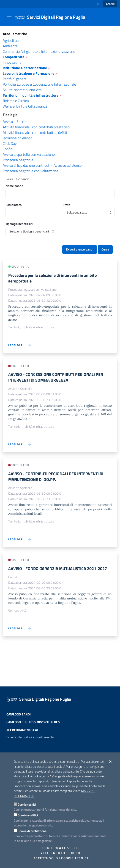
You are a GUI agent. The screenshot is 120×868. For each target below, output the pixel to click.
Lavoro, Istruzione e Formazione (29, 73)
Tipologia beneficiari (19, 224)
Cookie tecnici (27, 804)
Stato (66, 205)
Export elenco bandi (80, 249)
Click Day (10, 143)
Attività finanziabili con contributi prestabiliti (36, 127)
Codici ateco (14, 205)
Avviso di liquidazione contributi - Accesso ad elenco (42, 165)
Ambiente (10, 46)
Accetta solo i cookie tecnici (61, 858)
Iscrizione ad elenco (18, 138)
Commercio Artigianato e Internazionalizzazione (39, 51)
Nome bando (14, 186)
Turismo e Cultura (16, 101)
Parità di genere (15, 79)
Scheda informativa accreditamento (30, 746)
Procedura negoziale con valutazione (30, 171)
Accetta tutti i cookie (61, 853)
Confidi (8, 149)
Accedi (110, 4)
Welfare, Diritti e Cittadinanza (25, 106)
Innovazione (12, 62)
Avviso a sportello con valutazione (29, 154)
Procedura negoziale (18, 160)
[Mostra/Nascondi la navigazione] (9, 17)
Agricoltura (11, 40)
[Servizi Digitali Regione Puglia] (52, 17)
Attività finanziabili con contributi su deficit (35, 132)
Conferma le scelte (61, 848)
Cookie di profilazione (32, 831)
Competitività (14, 57)
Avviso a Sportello (16, 121)
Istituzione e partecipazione (25, 68)
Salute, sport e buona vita (22, 90)
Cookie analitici (28, 815)
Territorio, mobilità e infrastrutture (31, 95)
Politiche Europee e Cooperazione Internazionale (39, 84)
